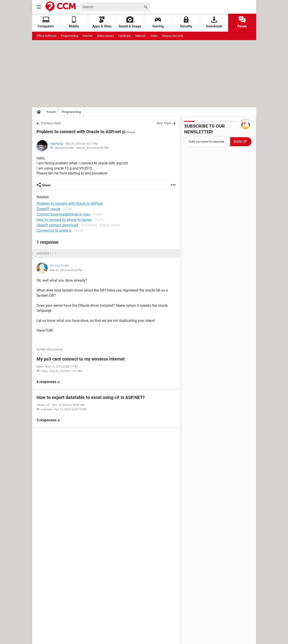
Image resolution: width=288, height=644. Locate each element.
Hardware (125, 36)
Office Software (47, 36)
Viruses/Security (173, 36)
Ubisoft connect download (57, 225)
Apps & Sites (102, 22)
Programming (69, 36)
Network (141, 36)
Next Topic (164, 123)
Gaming (158, 22)
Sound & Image (130, 22)
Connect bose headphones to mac (63, 214)
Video (154, 36)
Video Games (105, 36)
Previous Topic (51, 123)
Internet (87, 36)
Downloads (214, 22)
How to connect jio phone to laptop (64, 220)
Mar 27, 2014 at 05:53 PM (92, 148)
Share (46, 185)
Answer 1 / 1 (46, 253)
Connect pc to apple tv (54, 230)
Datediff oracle (48, 209)
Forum (242, 22)
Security (186, 22)
